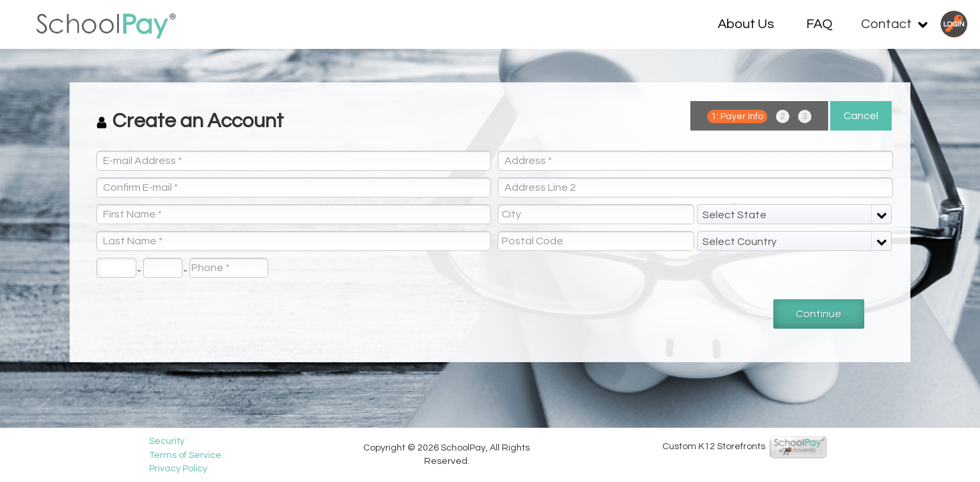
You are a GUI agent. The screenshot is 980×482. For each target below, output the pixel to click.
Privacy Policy (185, 469)
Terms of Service (192, 455)
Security (175, 441)
